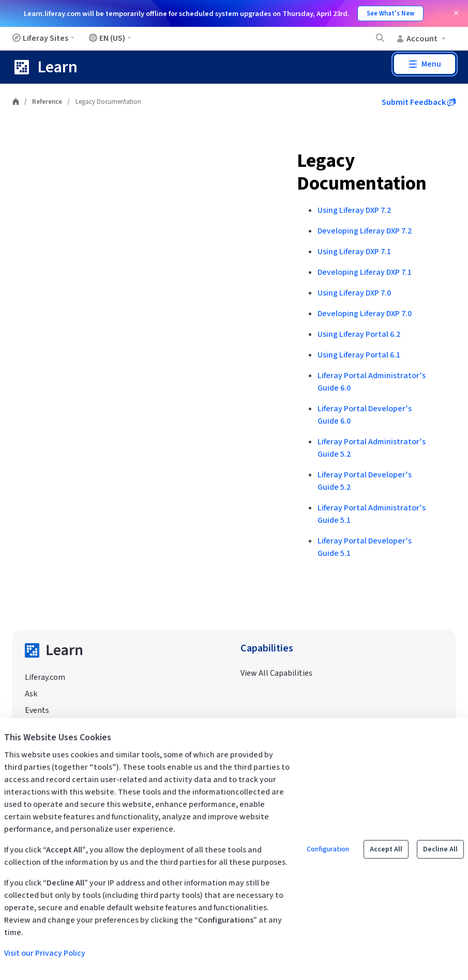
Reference (47, 102)
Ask (31, 694)
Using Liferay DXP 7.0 (354, 293)
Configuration (328, 849)
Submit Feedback (419, 102)
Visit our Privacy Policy (45, 953)
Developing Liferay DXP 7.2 (365, 231)
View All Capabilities (276, 673)
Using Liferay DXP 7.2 (354, 210)
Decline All (440, 849)
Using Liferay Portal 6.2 (359, 334)
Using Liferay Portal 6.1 (359, 355)
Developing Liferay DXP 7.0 (365, 314)
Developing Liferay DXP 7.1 (365, 272)
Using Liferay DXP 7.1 (354, 252)
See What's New (391, 13)
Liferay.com (45, 677)
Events (37, 710)
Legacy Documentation (362, 172)
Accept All (386, 849)
